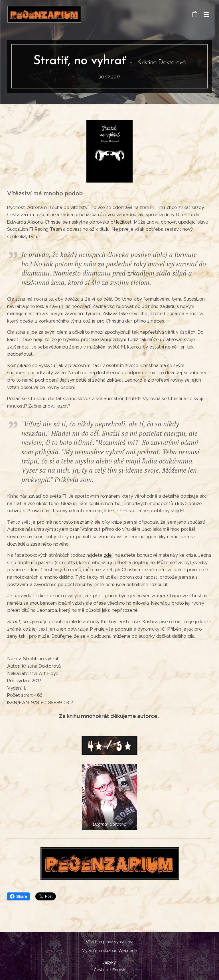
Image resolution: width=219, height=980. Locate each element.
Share (18, 896)
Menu (206, 15)
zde (108, 555)
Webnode (128, 951)
